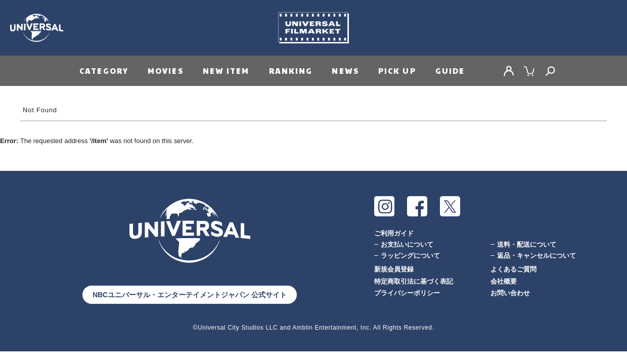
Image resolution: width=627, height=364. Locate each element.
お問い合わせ (510, 293)
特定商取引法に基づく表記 (414, 281)
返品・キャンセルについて (536, 256)
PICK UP (397, 71)
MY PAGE (509, 71)
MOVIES (166, 71)
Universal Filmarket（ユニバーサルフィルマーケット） (313, 28)
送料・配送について (527, 244)
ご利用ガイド (394, 233)
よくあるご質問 (513, 269)
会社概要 (504, 281)
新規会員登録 (394, 269)
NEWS (345, 71)
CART (529, 71)
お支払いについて (407, 244)
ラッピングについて (410, 256)
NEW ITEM (226, 71)
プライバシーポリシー (407, 293)
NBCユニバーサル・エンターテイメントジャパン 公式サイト (190, 295)
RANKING (291, 71)
